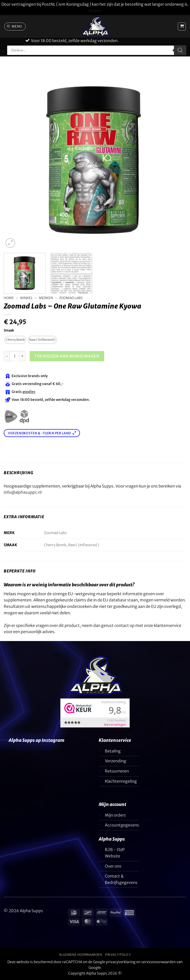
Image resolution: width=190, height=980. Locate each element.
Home (9, 298)
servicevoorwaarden (158, 962)
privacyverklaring (121, 962)
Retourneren (117, 771)
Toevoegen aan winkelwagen (67, 356)
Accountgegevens (122, 825)
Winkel (26, 298)
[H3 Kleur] (15, 356)
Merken (46, 298)
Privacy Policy (118, 955)
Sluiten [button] (95, 11)
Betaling (113, 751)
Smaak (9, 331)
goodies (29, 392)
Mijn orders (115, 815)
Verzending (116, 761)
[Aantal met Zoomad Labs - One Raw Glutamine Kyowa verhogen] (23, 356)
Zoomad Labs (71, 298)
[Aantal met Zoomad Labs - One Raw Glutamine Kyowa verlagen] (7, 356)
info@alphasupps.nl (23, 492)
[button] (15, 26)
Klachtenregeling (121, 781)
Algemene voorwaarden (81, 955)
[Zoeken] (180, 50)
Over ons (113, 866)
